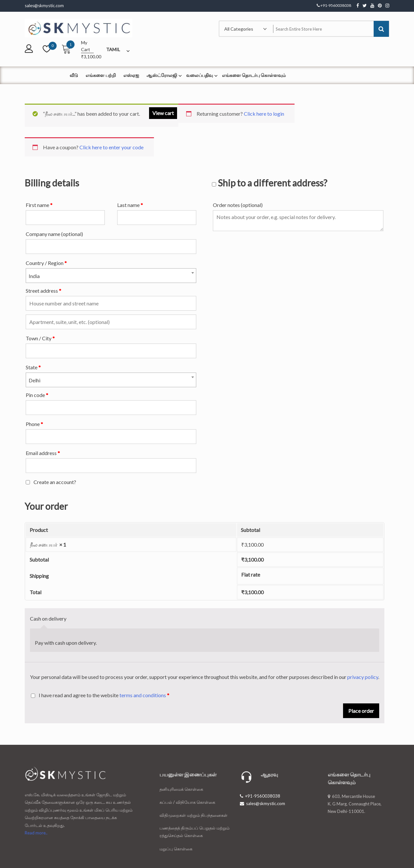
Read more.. (36, 833)
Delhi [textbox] (34, 380)
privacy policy (363, 677)
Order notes (238, 205)
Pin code (37, 395)
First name (39, 205)
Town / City (40, 338)
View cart (163, 113)
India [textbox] (34, 276)
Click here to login (264, 114)
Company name (54, 234)
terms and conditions (143, 695)
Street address (43, 291)
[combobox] (111, 276)
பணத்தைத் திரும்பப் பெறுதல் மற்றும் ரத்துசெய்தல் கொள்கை (194, 832)
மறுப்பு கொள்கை (176, 849)
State (33, 367)
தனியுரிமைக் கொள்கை (181, 789)
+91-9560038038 (260, 796)
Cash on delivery (48, 618)
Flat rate (251, 574)
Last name (130, 205)
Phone (34, 424)
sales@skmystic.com (262, 803)
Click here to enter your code (111, 147)
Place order (361, 711)
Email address (43, 453)
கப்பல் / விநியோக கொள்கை (187, 802)
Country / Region (46, 263)
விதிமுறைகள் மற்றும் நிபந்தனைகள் (193, 815)
